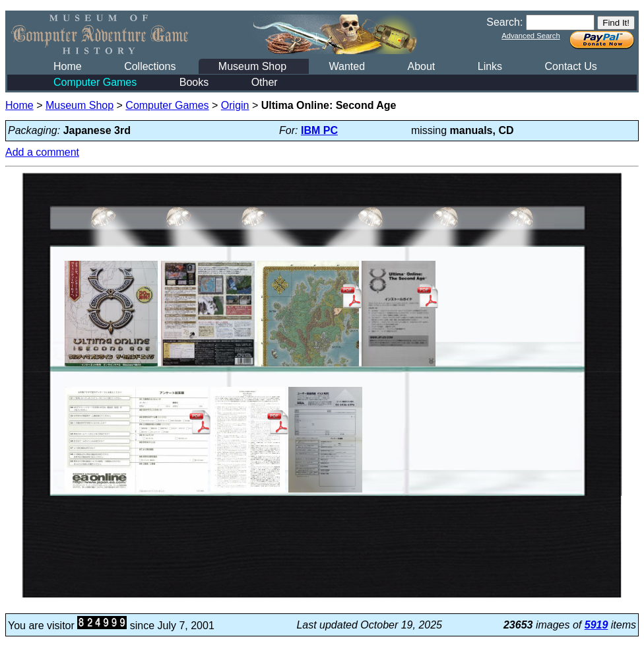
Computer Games (95, 82)
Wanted (347, 66)
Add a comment (42, 152)
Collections (150, 66)
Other (265, 82)
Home (68, 66)
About (421, 66)
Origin (235, 105)
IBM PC (319, 130)
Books (194, 82)
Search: (504, 22)
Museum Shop (252, 66)
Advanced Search (531, 36)
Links (490, 66)
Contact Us (571, 66)
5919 (596, 625)
